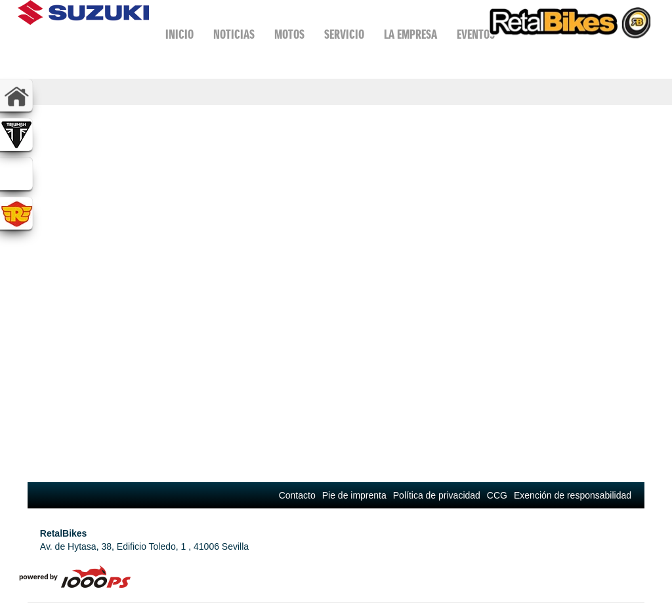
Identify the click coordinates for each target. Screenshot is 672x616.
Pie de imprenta (354, 495)
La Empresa (410, 35)
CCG (497, 495)
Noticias (234, 35)
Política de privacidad (437, 495)
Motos (289, 35)
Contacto (297, 495)
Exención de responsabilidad (573, 495)
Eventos (476, 35)
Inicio (179, 35)
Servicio (344, 35)
